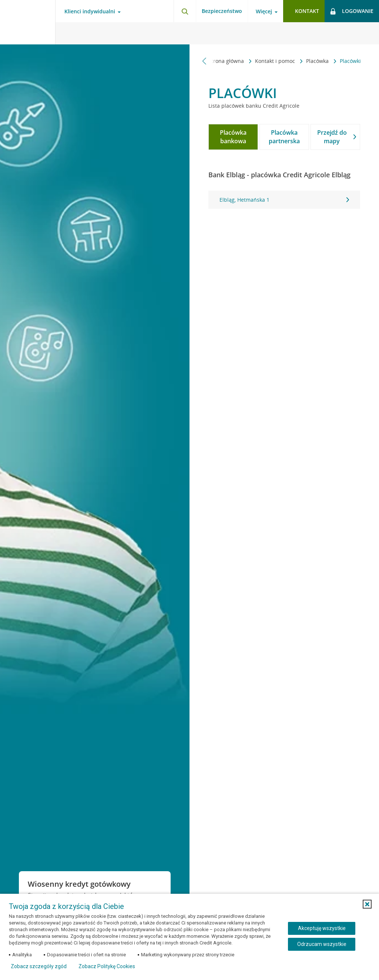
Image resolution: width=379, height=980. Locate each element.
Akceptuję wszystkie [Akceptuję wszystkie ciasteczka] (322, 928)
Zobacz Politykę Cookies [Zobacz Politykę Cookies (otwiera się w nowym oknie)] (107, 966)
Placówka (263, 61)
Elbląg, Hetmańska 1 (284, 200)
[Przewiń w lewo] (204, 61)
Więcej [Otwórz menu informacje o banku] (264, 11)
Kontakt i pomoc (221, 61)
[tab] (233, 137)
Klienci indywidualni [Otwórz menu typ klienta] (90, 11)
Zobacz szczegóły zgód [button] (39, 966)
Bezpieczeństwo (222, 11)
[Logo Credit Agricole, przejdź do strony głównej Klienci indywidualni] (28, 22)
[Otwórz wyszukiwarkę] (185, 11)
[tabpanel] (284, 200)
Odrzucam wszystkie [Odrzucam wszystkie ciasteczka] (322, 944)
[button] (367, 904)
